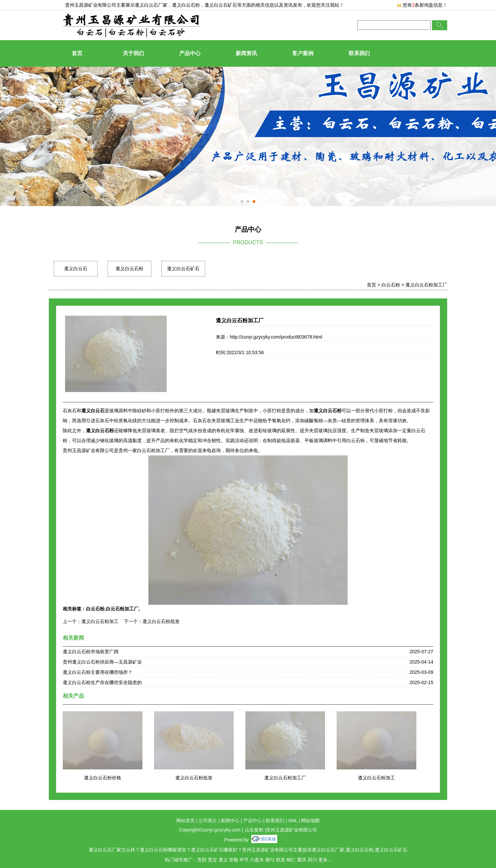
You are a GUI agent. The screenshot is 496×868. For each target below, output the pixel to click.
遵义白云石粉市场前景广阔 (91, 652)
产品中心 (190, 53)
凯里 (281, 860)
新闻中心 (230, 821)
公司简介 (208, 821)
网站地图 (310, 821)
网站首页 (186, 821)
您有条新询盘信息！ (422, 5)
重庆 (302, 860)
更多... (325, 860)
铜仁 (291, 860)
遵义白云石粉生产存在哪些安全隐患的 (102, 682)
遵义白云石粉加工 (100, 621)
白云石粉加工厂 (122, 609)
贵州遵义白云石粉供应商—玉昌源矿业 (102, 662)
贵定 (212, 860)
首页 (77, 53)
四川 (312, 860)
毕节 (244, 860)
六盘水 (257, 860)
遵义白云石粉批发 (161, 621)
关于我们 (133, 53)
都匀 (270, 860)
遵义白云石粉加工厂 (426, 285)
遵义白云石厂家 (151, 5)
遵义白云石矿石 (183, 269)
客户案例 (303, 53)
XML (293, 821)
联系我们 (359, 53)
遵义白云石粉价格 (103, 778)
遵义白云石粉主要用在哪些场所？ (98, 672)
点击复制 (254, 830)
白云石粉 (391, 285)
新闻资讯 (246, 53)
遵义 (223, 860)
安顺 (233, 860)
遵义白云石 (76, 269)
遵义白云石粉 (129, 269)
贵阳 (202, 860)
